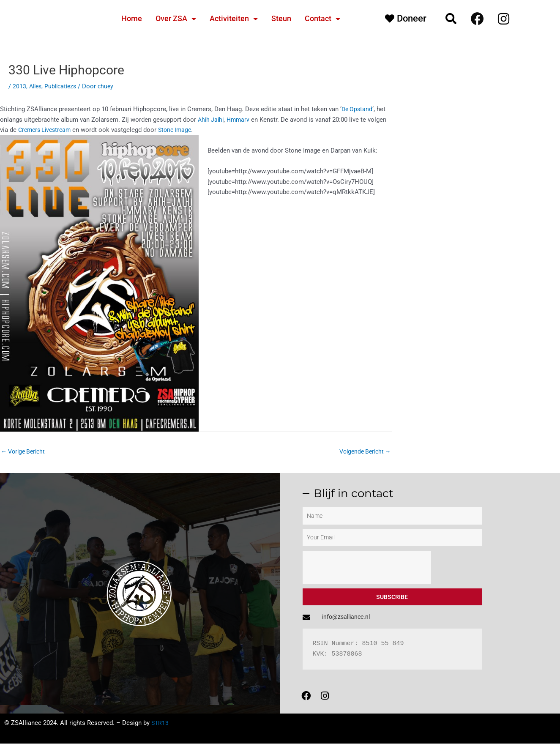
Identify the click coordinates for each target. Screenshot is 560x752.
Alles (36, 86)
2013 (19, 86)
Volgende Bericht (363, 452)
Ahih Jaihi (212, 120)
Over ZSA (176, 19)
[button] (451, 19)
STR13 (160, 731)
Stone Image (180, 130)
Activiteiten (234, 19)
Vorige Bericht (25, 452)
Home (132, 18)
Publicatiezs (64, 86)
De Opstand (358, 109)
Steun (281, 18)
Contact (322, 19)
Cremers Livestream (47, 130)
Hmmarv (241, 120)
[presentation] (367, 569)
